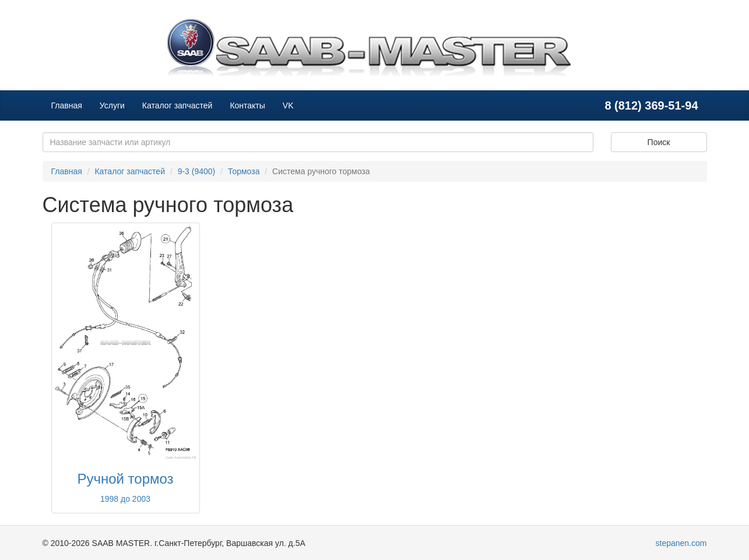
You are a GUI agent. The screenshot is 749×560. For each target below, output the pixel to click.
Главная (67, 105)
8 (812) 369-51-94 (651, 105)
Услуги (112, 105)
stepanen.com (681, 543)
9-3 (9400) (197, 171)
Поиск (659, 142)
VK (288, 105)
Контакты (247, 105)
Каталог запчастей (177, 105)
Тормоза (244, 171)
